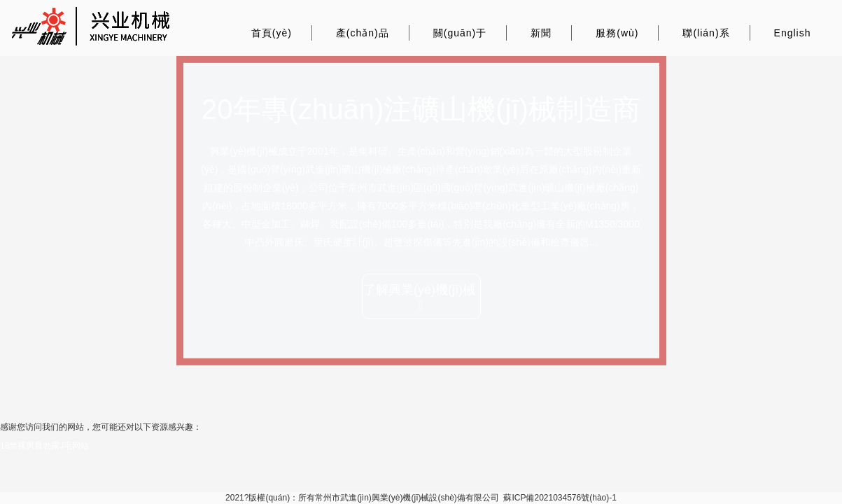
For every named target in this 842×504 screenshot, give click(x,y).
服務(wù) (617, 33)
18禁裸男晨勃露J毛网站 (44, 446)
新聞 (541, 33)
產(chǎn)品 (363, 33)
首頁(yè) (272, 33)
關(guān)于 (460, 33)
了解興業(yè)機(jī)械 (421, 297)
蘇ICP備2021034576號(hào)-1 (560, 498)
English (793, 33)
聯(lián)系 (706, 33)
